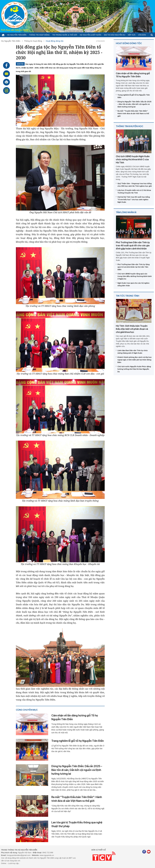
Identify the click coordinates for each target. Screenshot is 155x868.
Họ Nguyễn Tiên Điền (17, 35)
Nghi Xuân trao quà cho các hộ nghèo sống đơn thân (133, 284)
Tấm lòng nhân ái (126, 212)
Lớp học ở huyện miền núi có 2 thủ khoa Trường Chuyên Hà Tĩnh (134, 192)
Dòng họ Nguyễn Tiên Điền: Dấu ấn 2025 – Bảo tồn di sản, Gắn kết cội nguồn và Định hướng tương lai (77, 770)
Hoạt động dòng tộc (55, 41)
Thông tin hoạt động (39, 35)
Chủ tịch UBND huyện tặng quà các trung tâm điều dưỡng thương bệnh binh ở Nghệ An (135, 276)
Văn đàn (142, 35)
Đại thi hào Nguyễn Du (115, 35)
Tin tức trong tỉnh (127, 296)
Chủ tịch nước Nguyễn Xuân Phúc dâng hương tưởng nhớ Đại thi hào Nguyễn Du (134, 369)
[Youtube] (149, 852)
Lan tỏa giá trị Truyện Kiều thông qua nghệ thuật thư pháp (77, 824)
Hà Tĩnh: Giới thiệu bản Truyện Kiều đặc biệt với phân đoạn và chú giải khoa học (132, 329)
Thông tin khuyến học (130, 126)
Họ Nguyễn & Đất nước (91, 35)
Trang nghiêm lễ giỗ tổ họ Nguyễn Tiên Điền (78, 741)
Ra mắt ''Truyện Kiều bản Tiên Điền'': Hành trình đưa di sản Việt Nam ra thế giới (77, 799)
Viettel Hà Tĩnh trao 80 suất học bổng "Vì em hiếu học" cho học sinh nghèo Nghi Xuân (134, 200)
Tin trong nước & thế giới (65, 35)
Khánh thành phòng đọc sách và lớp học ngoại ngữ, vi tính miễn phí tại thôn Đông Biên (135, 360)
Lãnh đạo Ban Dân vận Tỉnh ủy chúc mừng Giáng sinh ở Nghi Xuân (133, 352)
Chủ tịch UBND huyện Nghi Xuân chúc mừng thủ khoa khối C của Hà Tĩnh (133, 159)
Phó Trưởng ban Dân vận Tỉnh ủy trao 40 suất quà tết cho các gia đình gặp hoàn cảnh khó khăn (133, 245)
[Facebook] (144, 852)
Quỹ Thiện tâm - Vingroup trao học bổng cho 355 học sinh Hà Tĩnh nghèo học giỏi (135, 185)
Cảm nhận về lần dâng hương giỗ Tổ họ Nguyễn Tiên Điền (75, 717)
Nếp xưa (132, 35)
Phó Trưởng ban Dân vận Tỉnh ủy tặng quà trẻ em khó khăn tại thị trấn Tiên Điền (133, 267)
